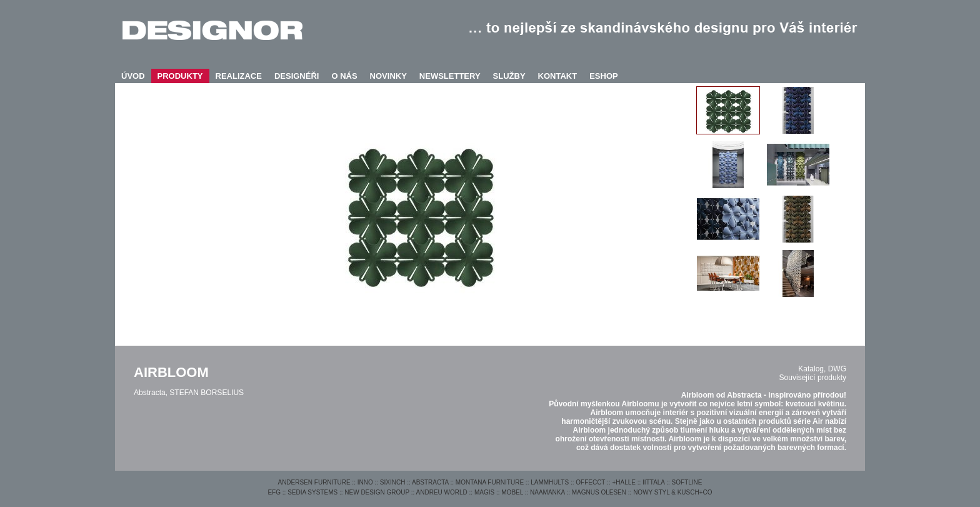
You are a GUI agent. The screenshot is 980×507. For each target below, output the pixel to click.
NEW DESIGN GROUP (377, 492)
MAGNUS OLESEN (599, 492)
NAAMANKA (547, 492)
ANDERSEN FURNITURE (314, 482)
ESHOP (604, 76)
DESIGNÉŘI (297, 76)
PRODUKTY (180, 76)
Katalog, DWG (822, 369)
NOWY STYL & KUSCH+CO (672, 492)
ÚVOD (133, 76)
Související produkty (813, 378)
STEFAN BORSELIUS (207, 393)
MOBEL (512, 492)
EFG (274, 492)
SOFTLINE (687, 482)
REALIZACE (239, 76)
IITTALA (653, 482)
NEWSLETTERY (450, 76)
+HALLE (624, 482)
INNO (365, 482)
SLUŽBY (509, 76)
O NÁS (344, 76)
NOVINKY (388, 76)
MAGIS (484, 492)
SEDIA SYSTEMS (312, 492)
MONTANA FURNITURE (490, 482)
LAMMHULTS (550, 482)
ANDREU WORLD (442, 492)
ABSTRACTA (430, 482)
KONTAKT (558, 76)
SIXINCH (393, 482)
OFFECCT (590, 482)
